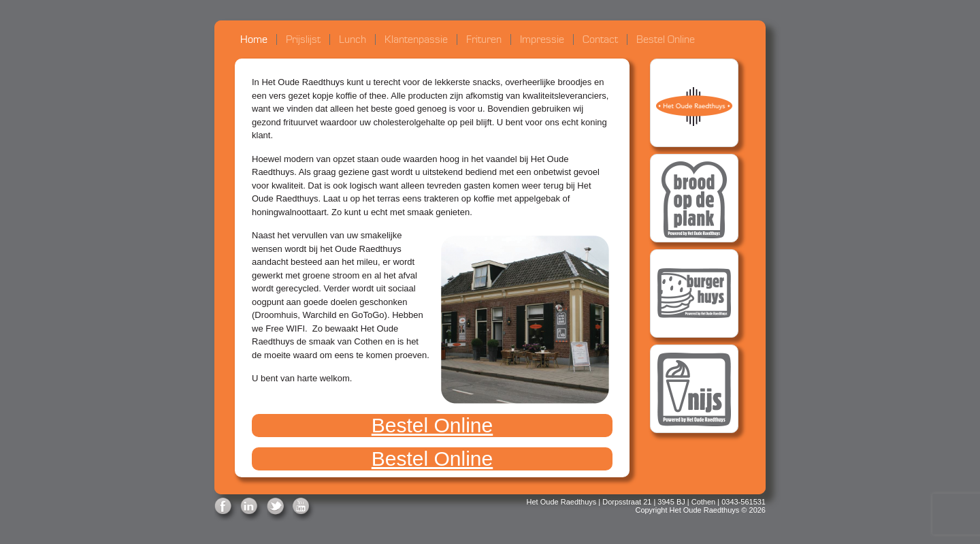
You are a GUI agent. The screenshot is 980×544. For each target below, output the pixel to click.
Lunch (353, 39)
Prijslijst (303, 39)
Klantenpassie (416, 39)
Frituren (484, 39)
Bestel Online (666, 39)
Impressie (542, 39)
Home (254, 39)
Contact (600, 39)
